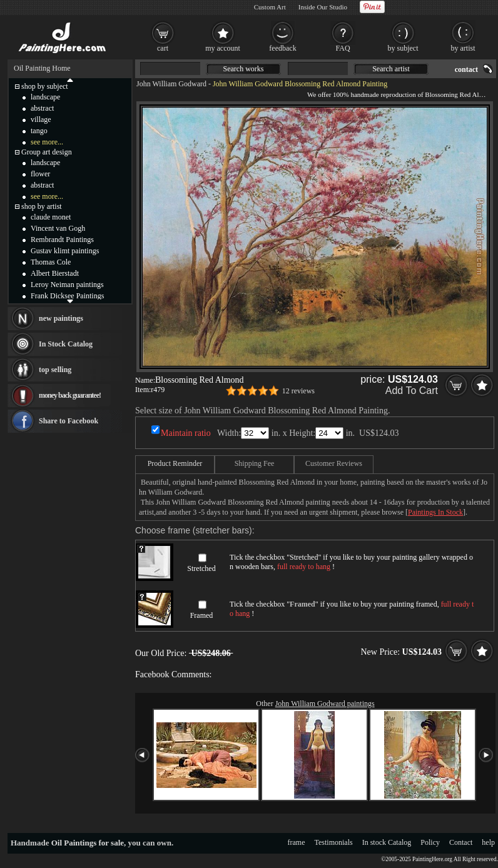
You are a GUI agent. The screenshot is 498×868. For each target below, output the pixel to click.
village (41, 119)
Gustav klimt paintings (65, 251)
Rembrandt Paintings (62, 240)
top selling (55, 370)
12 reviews (298, 391)
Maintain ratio (186, 433)
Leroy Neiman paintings (67, 285)
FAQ (343, 48)
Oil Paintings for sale (88, 843)
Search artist (391, 69)
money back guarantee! (70, 395)
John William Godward (171, 84)
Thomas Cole (51, 262)
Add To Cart (412, 391)
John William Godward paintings (325, 704)
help (488, 842)
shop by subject (45, 86)
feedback (282, 48)
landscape (45, 97)
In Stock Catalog (66, 344)
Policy (430, 842)
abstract (42, 108)
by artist (463, 48)
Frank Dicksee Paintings (67, 296)
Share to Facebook (69, 421)
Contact (461, 842)
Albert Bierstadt (55, 273)
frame (297, 842)
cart (163, 48)
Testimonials (334, 842)
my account (223, 48)
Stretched (201, 568)
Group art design (47, 152)
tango (39, 131)
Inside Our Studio (323, 7)
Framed (202, 615)
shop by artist (42, 206)
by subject (403, 48)
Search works (244, 69)
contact (466, 69)
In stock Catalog (387, 842)
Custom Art (270, 7)
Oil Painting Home (42, 68)
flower (40, 174)
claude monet (51, 217)
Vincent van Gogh (58, 228)
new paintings (61, 318)
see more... (47, 142)
